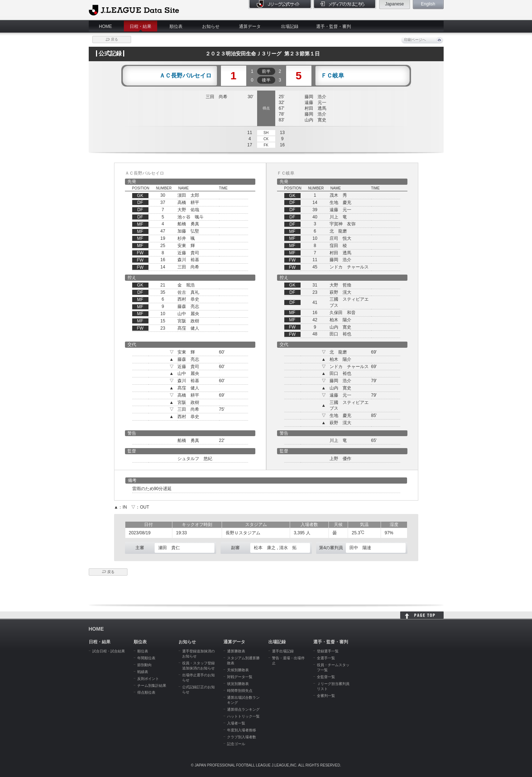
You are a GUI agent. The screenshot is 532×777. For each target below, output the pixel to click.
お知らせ (211, 26)
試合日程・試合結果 (109, 651)
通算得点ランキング (243, 709)
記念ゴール (236, 744)
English (428, 4)
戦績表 (143, 672)
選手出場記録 (283, 651)
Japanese (394, 4)
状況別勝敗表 (238, 684)
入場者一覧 (236, 723)
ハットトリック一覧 (243, 716)
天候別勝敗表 (238, 670)
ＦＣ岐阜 (332, 76)
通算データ (250, 26)
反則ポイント (148, 679)
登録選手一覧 (328, 651)
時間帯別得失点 (240, 691)
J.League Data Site (134, 10)
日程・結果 (141, 26)
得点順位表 (146, 692)
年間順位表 (146, 658)
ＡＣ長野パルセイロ (185, 76)
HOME (105, 26)
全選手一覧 (326, 658)
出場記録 (290, 26)
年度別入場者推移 (242, 730)
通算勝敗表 (236, 651)
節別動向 (144, 665)
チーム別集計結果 (152, 686)
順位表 (176, 26)
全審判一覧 (326, 696)
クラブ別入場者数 (242, 737)
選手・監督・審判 (334, 26)
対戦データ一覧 (240, 677)
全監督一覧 (326, 677)
